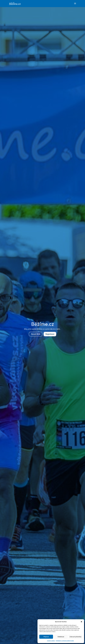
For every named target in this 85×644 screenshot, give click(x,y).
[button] (81, 622)
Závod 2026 (36, 334)
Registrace (50, 334)
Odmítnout (61, 637)
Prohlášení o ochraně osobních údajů (65, 641)
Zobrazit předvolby (75, 637)
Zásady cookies (51, 641)
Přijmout (46, 637)
